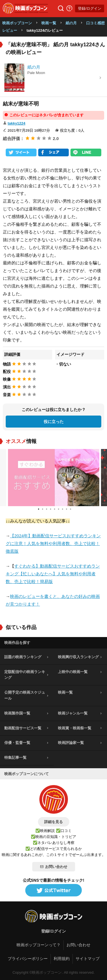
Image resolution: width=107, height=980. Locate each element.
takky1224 (17, 123)
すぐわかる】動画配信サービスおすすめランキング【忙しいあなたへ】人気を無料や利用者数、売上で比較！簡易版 (53, 574)
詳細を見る (53, 822)
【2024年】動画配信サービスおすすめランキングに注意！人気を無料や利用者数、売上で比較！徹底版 (53, 543)
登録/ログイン (90, 8)
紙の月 (71, 23)
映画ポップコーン (17, 23)
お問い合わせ (54, 867)
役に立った (54, 422)
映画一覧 (49, 23)
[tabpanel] (54, 478)
